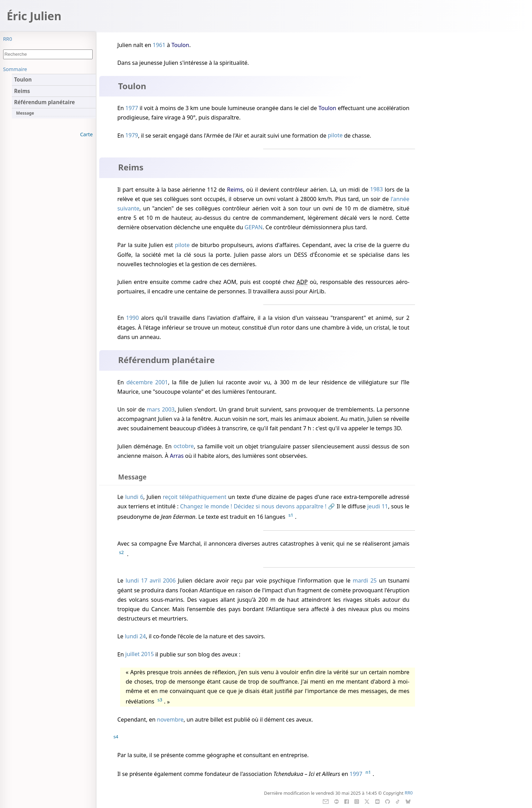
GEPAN (253, 227)
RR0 (8, 39)
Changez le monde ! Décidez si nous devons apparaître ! (253, 506)
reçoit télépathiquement (195, 497)
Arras (177, 456)
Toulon (180, 45)
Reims (235, 190)
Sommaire (15, 69)
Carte (86, 134)
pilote (335, 136)
